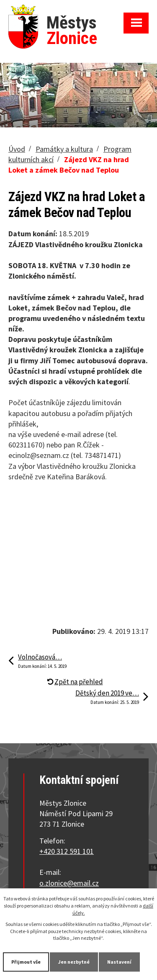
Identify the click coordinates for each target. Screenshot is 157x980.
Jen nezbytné (74, 962)
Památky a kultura (64, 149)
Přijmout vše (26, 962)
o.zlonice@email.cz (69, 883)
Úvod (17, 149)
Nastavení (119, 962)
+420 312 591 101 (67, 851)
